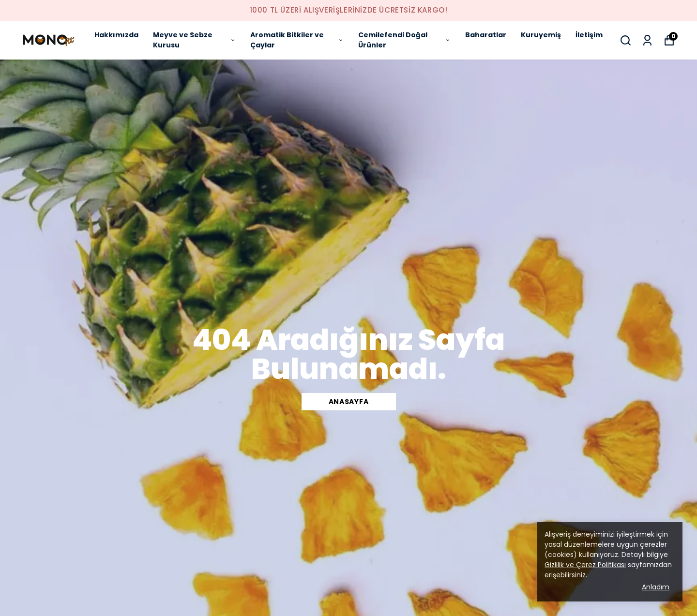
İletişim (589, 35)
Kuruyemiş (541, 35)
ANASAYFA (349, 402)
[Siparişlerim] (647, 40)
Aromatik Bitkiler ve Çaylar (297, 40)
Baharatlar (486, 35)
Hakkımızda (116, 35)
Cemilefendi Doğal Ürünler (404, 40)
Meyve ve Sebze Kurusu (194, 40)
